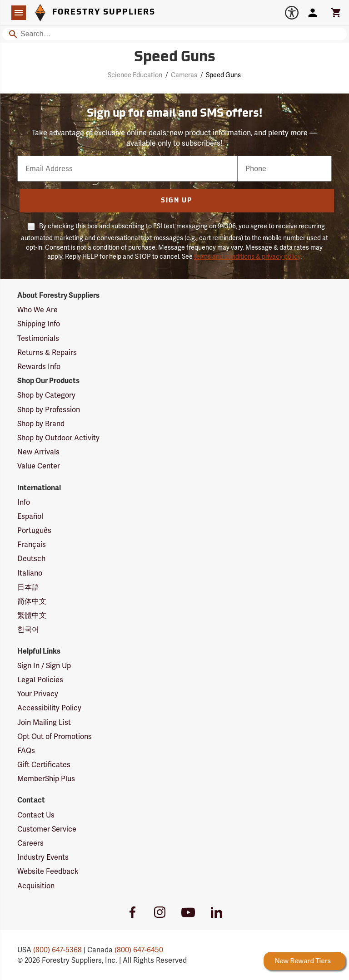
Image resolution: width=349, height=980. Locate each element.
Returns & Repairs (47, 352)
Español (30, 516)
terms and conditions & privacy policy (247, 256)
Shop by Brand (41, 424)
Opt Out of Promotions (55, 736)
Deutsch (31, 559)
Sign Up (177, 201)
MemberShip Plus (46, 779)
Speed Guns (223, 75)
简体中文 (32, 601)
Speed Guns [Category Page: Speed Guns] (175, 58)
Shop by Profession (49, 410)
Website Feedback (48, 871)
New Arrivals (38, 452)
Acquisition (36, 886)
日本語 (28, 587)
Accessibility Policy (49, 708)
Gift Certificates (44, 765)
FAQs (26, 751)
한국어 (28, 629)
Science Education (135, 75)
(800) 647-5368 (57, 950)
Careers (30, 843)
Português (34, 530)
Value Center (39, 466)
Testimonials (38, 338)
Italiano (30, 573)
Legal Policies (40, 680)
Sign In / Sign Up (44, 666)
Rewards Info (39, 367)
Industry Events (43, 857)
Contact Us (36, 815)
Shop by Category (46, 395)
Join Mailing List (44, 722)
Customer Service (47, 829)
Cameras (184, 75)
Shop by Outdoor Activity (58, 438)
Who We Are (37, 310)
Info (24, 502)
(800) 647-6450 (139, 950)
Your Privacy (38, 694)
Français (32, 544)
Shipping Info (39, 324)
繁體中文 (32, 615)
